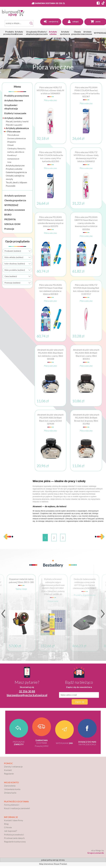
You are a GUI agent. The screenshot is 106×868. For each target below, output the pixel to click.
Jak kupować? (11, 831)
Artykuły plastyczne (15, 165)
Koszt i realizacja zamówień (17, 808)
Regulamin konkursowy (15, 842)
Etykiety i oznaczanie (15, 113)
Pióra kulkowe (13, 135)
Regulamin (9, 774)
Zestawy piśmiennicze (17, 138)
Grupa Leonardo (96, 853)
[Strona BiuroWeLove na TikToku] (103, 3)
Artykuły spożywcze (15, 196)
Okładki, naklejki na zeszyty (15, 177)
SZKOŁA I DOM (12, 224)
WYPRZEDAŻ (11, 205)
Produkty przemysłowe (17, 96)
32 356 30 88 (27, 691)
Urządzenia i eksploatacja (11, 107)
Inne (9, 162)
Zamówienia (10, 786)
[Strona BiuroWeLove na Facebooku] (97, 3)
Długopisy (12, 142)
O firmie (8, 827)
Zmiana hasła (10, 793)
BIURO (8, 215)
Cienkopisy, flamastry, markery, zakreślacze (16, 150)
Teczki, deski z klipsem (16, 182)
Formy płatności (12, 805)
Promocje (9, 229)
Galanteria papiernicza (16, 172)
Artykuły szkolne (13, 118)
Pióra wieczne (14, 132)
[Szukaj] (31, 23)
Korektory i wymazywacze (13, 157)
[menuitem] (10, 33)
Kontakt (8, 770)
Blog (6, 824)
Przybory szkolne (14, 169)
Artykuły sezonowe (15, 210)
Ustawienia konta (12, 789)
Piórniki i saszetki (14, 125)
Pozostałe (11, 186)
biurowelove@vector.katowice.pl (27, 695)
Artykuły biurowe (14, 100)
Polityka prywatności (14, 834)
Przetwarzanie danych (14, 838)
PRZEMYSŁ (10, 219)
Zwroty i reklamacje (13, 767)
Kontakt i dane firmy (14, 820)
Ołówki (10, 145)
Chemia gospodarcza (15, 200)
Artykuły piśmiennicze (17, 128)
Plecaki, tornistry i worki (17, 121)
